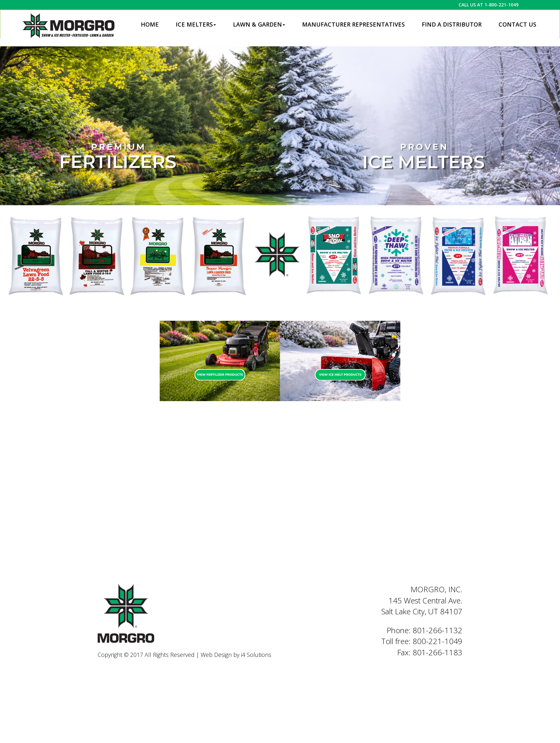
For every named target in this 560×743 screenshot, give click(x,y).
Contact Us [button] (517, 24)
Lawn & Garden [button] (259, 24)
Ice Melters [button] (196, 24)
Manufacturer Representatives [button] (353, 24)
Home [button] (150, 24)
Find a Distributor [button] (452, 24)
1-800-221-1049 (501, 5)
